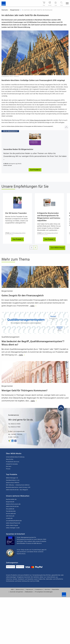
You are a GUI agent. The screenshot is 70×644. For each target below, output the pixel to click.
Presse (8, 471)
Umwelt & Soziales (12, 466)
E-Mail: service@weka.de (16, 434)
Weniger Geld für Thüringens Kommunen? (24, 393)
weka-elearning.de (12, 528)
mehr (34, 308)
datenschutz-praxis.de (13, 506)
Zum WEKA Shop (58, 250)
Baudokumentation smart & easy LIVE (18, 489)
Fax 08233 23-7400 (14, 429)
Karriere (9, 469)
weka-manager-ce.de (13, 530)
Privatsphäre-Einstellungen (44, 594)
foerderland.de (11, 513)
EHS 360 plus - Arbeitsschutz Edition (18, 487)
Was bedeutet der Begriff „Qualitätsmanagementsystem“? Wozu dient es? (33, 345)
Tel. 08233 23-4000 (14, 426)
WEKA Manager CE (12, 480)
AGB (12, 592)
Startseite (5, 10)
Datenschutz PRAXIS (13, 485)
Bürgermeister (15, 10)
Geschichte (10, 461)
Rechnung (20, 569)
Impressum (30, 592)
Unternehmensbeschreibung (15, 459)
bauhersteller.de (11, 502)
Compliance (39, 592)
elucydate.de (10, 511)
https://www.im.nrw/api (38, 120)
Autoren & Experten (17, 594)
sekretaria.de (10, 518)
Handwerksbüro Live (13, 482)
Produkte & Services (13, 464)
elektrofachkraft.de (12, 509)
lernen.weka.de (11, 516)
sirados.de (9, 520)
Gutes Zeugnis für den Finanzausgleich (23, 298)
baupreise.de (10, 504)
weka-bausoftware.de (13, 525)
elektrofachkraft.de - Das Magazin (17, 492)
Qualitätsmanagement (10, 339)
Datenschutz (20, 592)
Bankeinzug (11, 569)
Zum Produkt (18, 241)
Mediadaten (29, 594)
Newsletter (56, 592)
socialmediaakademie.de (14, 523)
